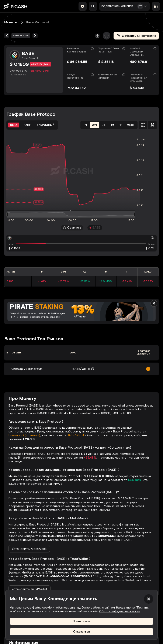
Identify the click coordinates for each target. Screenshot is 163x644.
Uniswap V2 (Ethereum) (24, 435)
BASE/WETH (75, 435)
